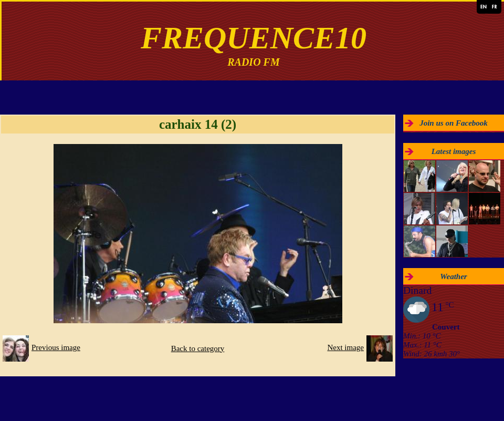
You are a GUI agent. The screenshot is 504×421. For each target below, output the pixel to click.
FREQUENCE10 (254, 38)
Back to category (198, 348)
